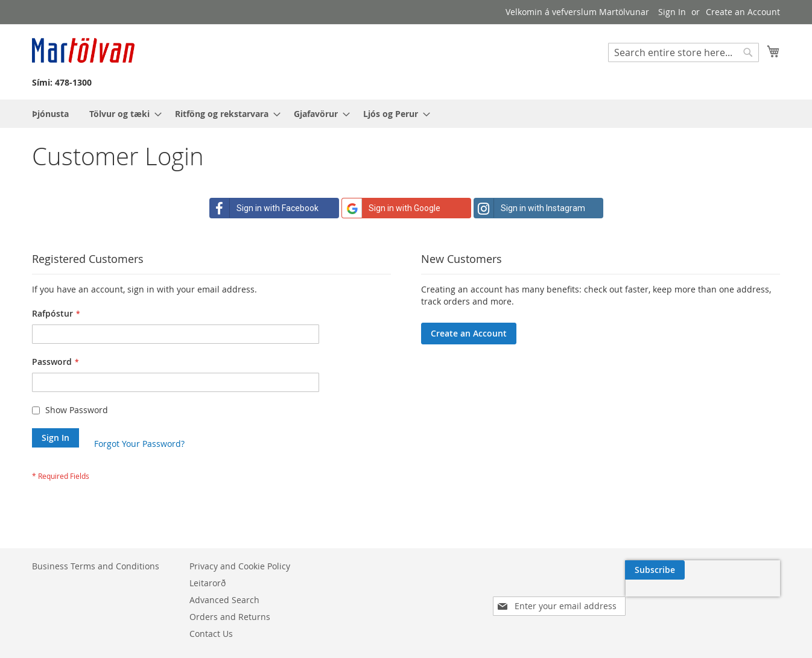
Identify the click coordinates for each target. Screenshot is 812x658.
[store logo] (83, 50)
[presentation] (665, 598)
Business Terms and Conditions (96, 566)
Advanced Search (224, 600)
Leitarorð (208, 583)
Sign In (672, 12)
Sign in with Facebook (264, 208)
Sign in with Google (391, 208)
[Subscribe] (750, 570)
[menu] (406, 114)
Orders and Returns (230, 617)
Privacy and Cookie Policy (240, 566)
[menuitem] (50, 114)
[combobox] (684, 52)
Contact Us (211, 634)
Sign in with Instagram (530, 208)
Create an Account (743, 12)
